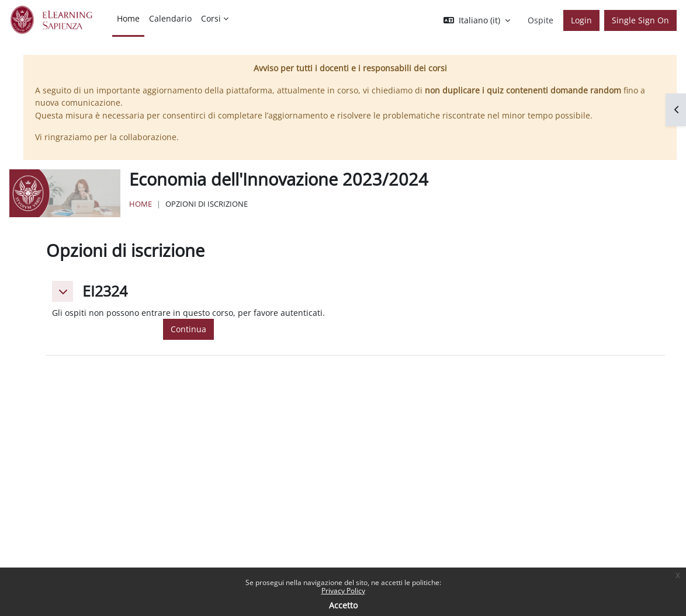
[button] (477, 20)
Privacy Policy (343, 591)
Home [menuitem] (128, 18)
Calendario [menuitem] (170, 18)
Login (581, 20)
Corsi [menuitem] (211, 18)
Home (141, 204)
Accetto (343, 605)
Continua (188, 329)
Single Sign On (640, 20)
